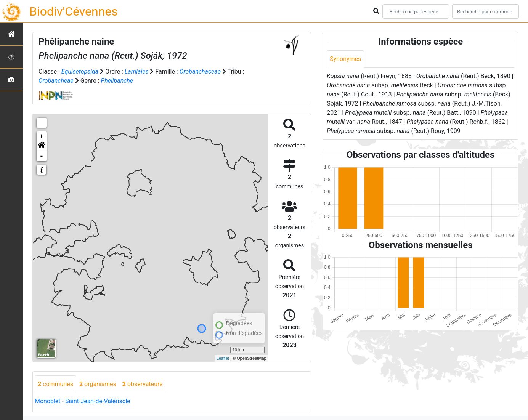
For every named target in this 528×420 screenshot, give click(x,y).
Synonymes (345, 59)
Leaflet (223, 358)
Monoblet (48, 401)
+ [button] (42, 136)
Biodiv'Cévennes (74, 11)
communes (55, 384)
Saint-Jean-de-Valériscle (98, 401)
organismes (98, 384)
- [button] (42, 156)
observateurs (143, 384)
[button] (42, 146)
